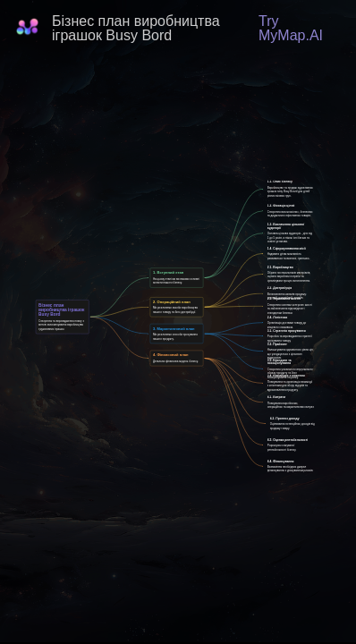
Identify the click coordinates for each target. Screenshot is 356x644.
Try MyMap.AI (291, 28)
